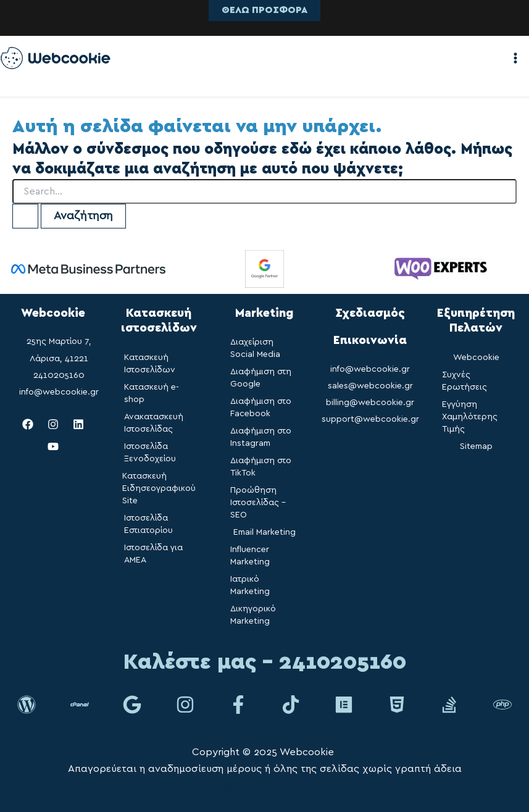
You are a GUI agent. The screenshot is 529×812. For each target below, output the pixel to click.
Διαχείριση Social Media (255, 348)
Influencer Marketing (250, 556)
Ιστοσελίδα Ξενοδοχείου (150, 453)
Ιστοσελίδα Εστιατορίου (148, 524)
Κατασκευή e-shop (152, 393)
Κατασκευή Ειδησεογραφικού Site (159, 488)
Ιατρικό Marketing (250, 585)
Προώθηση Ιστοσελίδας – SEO (258, 503)
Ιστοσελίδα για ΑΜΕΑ (153, 554)
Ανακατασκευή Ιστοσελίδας (154, 423)
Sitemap (476, 446)
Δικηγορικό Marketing (253, 615)
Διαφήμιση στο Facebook (261, 408)
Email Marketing (264, 532)
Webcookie (476, 358)
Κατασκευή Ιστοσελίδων (150, 364)
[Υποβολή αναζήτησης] (25, 216)
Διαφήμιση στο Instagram (261, 437)
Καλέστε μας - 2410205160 (265, 662)
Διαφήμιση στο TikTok (261, 467)
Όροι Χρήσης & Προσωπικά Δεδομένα (264, 785)
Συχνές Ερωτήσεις (464, 381)
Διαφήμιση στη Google (261, 378)
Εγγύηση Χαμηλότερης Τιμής (470, 417)
